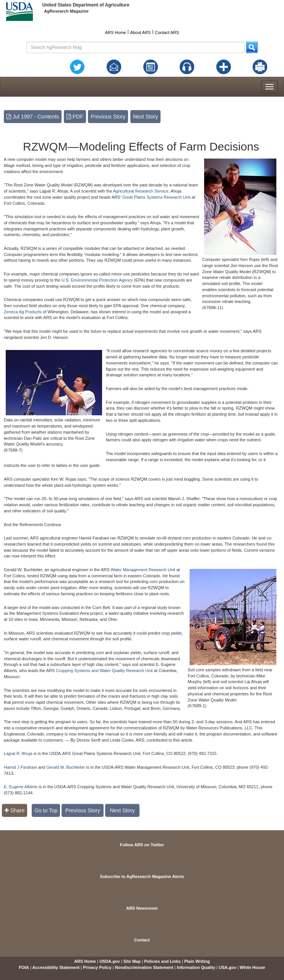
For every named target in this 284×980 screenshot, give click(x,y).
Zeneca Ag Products (23, 312)
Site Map (132, 961)
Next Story (145, 117)
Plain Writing (197, 961)
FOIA (24, 967)
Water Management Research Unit (143, 570)
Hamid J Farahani (21, 767)
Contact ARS (167, 32)
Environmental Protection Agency (102, 280)
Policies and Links (162, 961)
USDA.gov (110, 961)
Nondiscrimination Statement (144, 967)
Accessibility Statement (56, 967)
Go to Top (46, 810)
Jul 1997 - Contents (33, 117)
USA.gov (227, 967)
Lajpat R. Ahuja (18, 753)
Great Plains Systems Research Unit (157, 197)
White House (252, 967)
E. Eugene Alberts (21, 787)
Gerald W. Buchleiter (66, 767)
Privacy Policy (97, 967)
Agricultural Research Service (141, 191)
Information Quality (196, 967)
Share (15, 810)
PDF (75, 117)
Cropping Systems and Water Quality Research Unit (104, 671)
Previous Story (108, 117)
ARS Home (116, 32)
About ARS (141, 32)
